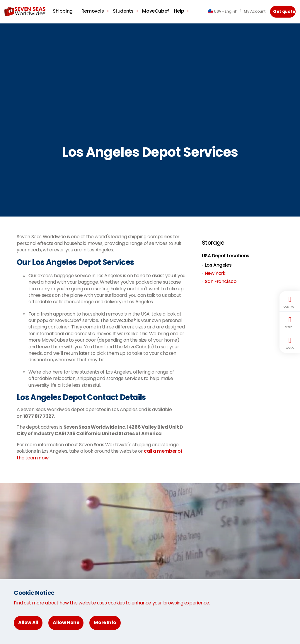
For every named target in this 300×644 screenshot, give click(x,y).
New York (215, 273)
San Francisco (221, 281)
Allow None (66, 622)
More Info (105, 622)
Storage (213, 243)
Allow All (28, 622)
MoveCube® (156, 11)
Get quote (284, 11)
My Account (255, 11)
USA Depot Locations (226, 256)
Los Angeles (218, 265)
